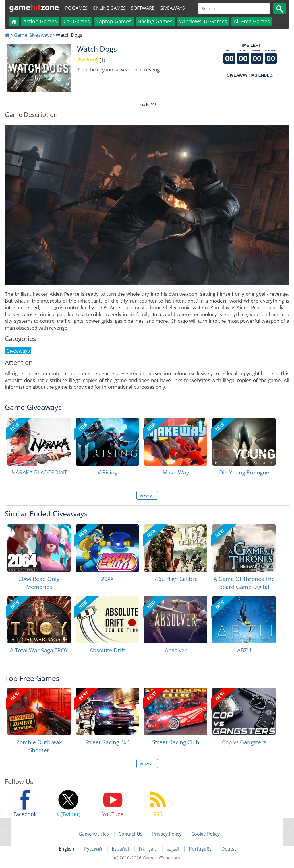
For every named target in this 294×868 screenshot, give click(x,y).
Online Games (109, 8)
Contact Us (130, 834)
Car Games (77, 21)
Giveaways (172, 8)
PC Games (76, 8)
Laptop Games (114, 21)
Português (201, 849)
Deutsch (230, 849)
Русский (94, 849)
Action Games (40, 21)
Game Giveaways (33, 35)
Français (148, 849)
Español (121, 849)
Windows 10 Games (203, 21)
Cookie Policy (205, 834)
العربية (173, 849)
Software (143, 8)
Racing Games (155, 21)
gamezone (34, 7)
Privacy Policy (167, 834)
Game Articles (94, 834)
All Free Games (252, 21)
